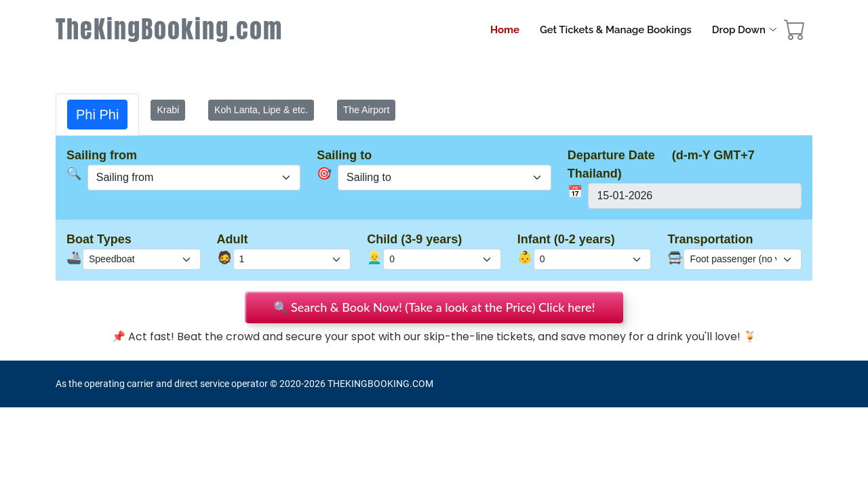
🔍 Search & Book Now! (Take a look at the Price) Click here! (434, 307)
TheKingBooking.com (169, 29)
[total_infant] (593, 259)
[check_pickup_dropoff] (743, 259)
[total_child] (442, 259)
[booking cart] (795, 33)
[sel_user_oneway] (445, 178)
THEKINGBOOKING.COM (380, 384)
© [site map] (275, 384)
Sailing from (102, 155)
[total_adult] (292, 259)
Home (505, 30)
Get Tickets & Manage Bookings (616, 30)
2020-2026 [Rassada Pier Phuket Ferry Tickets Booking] (302, 384)
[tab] (97, 115)
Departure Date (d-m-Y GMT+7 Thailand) (661, 164)
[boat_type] (142, 259)
